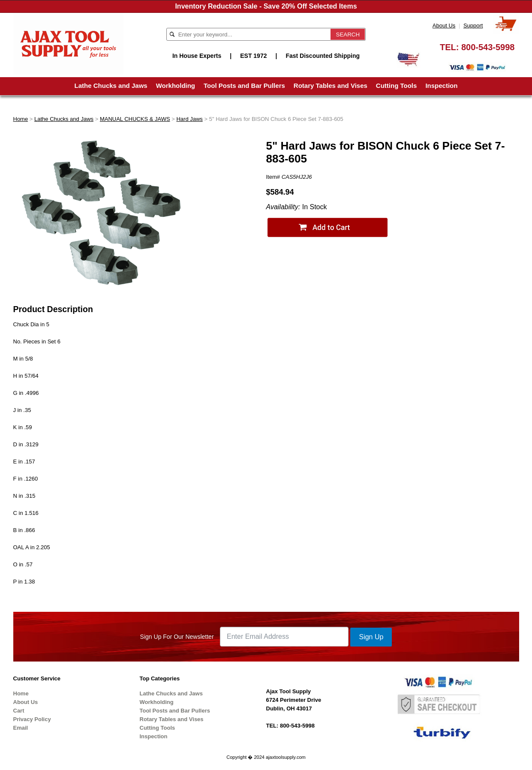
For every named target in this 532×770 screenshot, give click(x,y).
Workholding (176, 86)
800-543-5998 (488, 47)
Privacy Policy (32, 719)
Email (21, 728)
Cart (19, 711)
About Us (444, 26)
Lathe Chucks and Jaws (111, 86)
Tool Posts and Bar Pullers (244, 86)
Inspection (441, 86)
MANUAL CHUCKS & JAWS (135, 119)
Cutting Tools (397, 86)
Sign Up (371, 637)
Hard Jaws (189, 119)
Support (473, 26)
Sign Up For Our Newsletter (177, 637)
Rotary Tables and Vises (331, 86)
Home (21, 119)
